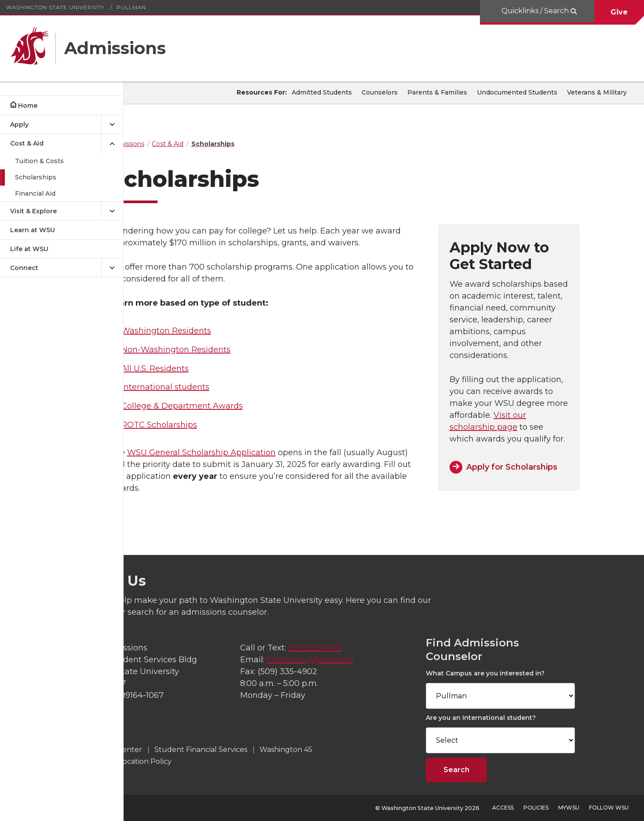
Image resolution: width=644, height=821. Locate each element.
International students (208, 387)
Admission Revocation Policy (201, 761)
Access (503, 808)
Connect (24, 268)
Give (619, 12)
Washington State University (55, 7)
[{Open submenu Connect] (112, 268)
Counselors (380, 92)
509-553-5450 (379, 648)
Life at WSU (29, 249)
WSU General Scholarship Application (244, 452)
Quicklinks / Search (535, 11)
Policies (536, 808)
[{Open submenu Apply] (112, 125)
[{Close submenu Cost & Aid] (112, 144)
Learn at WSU (33, 230)
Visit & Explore (33, 211)
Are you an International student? (531, 718)
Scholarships (36, 177)
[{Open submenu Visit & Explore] (112, 211)
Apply (19, 124)
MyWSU (569, 808)
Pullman (131, 7)
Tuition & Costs (39, 161)
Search (506, 770)
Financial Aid (35, 193)
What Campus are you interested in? (535, 673)
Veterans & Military (597, 92)
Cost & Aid (27, 143)
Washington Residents (209, 331)
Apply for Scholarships (550, 467)
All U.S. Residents (198, 369)
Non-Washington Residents (219, 350)
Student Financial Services (280, 750)
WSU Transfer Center (183, 750)
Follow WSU (609, 808)
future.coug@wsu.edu (374, 660)
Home (28, 106)
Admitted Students (322, 92)
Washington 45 (365, 750)
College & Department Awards (225, 406)
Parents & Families (437, 92)
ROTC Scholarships (202, 425)
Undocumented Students (517, 92)
